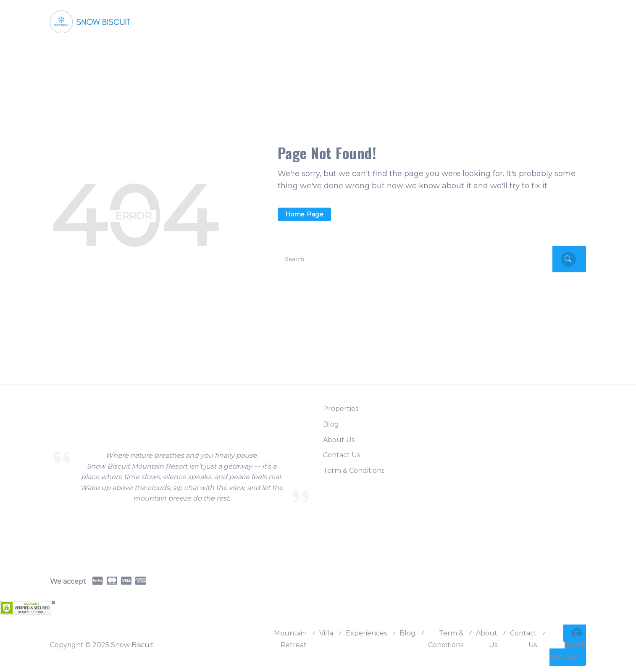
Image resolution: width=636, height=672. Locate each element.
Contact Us (342, 455)
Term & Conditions (354, 470)
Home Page (305, 214)
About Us (339, 440)
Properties (341, 409)
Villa (326, 633)
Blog (331, 424)
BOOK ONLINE (568, 645)
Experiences (366, 633)
